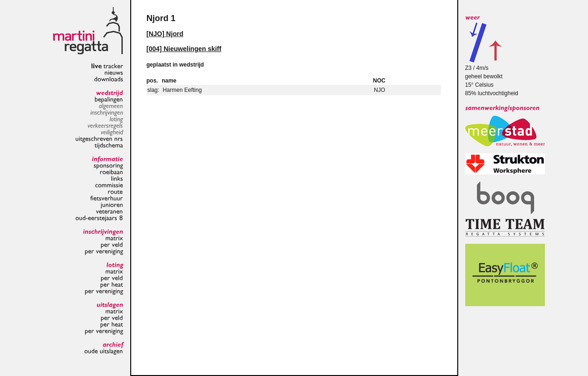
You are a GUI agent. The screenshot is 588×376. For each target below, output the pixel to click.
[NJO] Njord (165, 34)
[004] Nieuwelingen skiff (184, 49)
